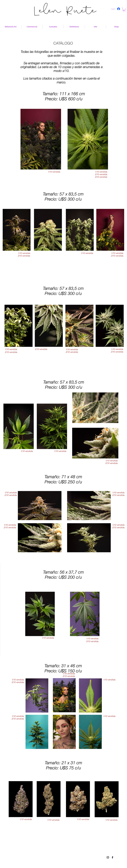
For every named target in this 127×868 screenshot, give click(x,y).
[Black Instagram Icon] (108, 857)
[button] (124, 9)
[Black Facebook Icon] (112, 857)
